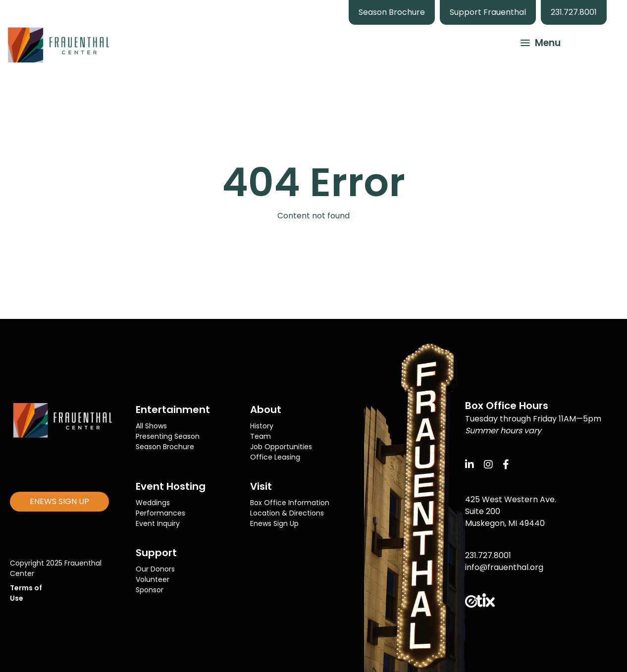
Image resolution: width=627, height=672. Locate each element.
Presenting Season (168, 436)
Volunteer (153, 579)
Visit (261, 486)
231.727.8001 (574, 12)
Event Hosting (171, 486)
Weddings (153, 503)
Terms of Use (26, 593)
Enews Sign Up (274, 523)
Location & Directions (287, 513)
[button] (536, 42)
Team (261, 436)
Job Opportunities (281, 447)
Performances (160, 513)
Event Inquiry (158, 523)
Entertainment (173, 410)
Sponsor (150, 590)
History (262, 426)
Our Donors (155, 569)
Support (156, 553)
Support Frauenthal (488, 12)
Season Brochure (392, 12)
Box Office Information (290, 503)
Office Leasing (275, 457)
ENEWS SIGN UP (59, 501)
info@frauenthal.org (504, 567)
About (266, 410)
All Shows (151, 426)
